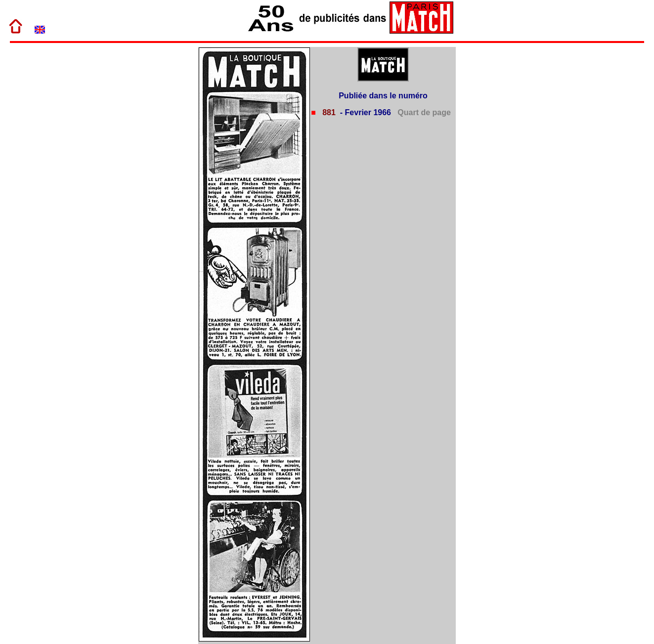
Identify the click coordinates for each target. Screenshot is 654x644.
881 (328, 112)
